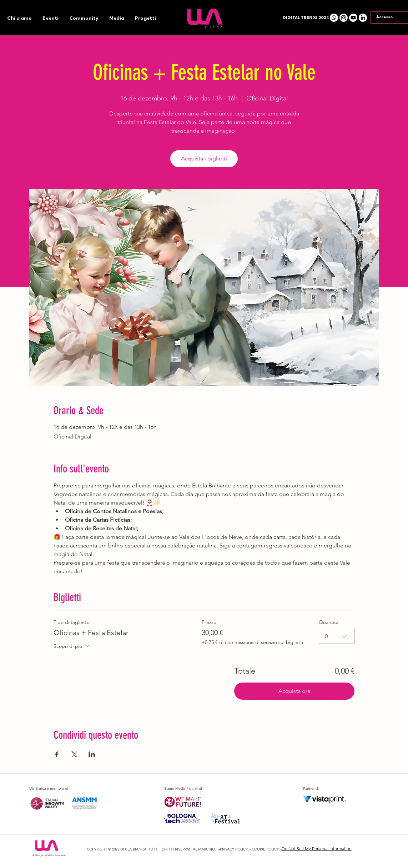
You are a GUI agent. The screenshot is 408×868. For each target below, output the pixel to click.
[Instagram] (344, 18)
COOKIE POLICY (265, 849)
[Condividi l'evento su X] (74, 754)
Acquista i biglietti (204, 158)
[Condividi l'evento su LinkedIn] (92, 754)
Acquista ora (294, 691)
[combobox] (337, 636)
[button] (304, 18)
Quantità (329, 622)
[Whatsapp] (334, 18)
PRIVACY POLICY (234, 849)
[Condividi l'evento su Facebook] (57, 754)
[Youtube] (353, 18)
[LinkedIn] (363, 18)
